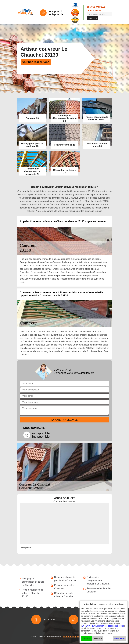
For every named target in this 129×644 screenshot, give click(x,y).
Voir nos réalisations (36, 62)
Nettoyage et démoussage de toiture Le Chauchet (33, 582)
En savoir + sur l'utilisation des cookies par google (103, 626)
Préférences (120, 639)
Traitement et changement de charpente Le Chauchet (98, 580)
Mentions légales (72, 637)
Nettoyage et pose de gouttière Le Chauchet (65, 579)
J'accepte (86, 639)
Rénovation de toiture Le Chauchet (99, 590)
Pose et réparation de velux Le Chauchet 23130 (32, 593)
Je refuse (98, 639)
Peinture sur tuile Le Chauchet (64, 587)
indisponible (56, 11)
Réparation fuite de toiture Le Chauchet (64, 595)
